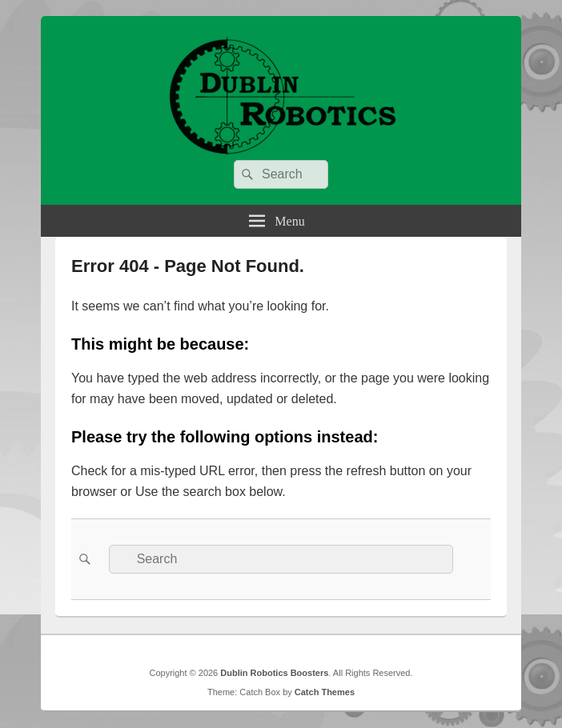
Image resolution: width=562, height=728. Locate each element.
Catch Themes (325, 692)
